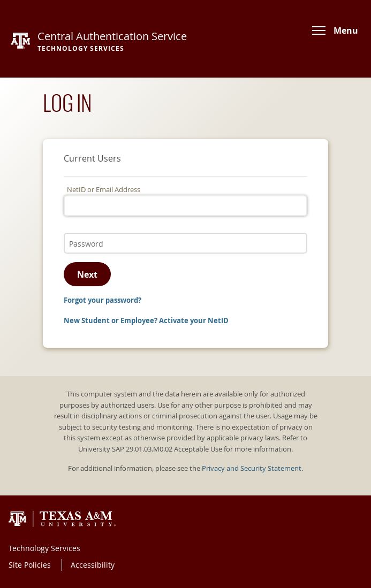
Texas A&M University (62, 519)
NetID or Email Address (104, 190)
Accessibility (93, 565)
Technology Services (44, 548)
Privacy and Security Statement (252, 468)
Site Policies (30, 565)
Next (87, 274)
